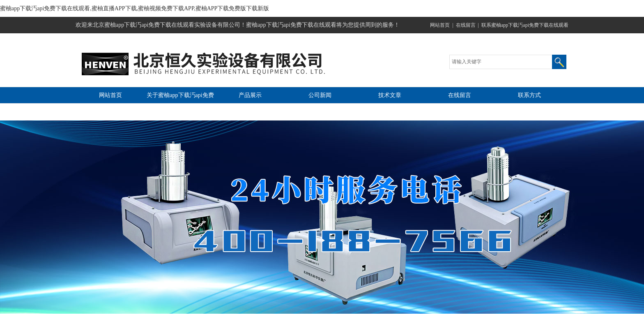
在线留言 (466, 25)
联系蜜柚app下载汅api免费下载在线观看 (525, 25)
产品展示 (250, 95)
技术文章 (390, 95)
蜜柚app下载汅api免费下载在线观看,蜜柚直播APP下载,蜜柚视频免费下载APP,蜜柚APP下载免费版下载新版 (135, 8)
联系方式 (529, 95)
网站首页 (440, 25)
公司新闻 (320, 95)
